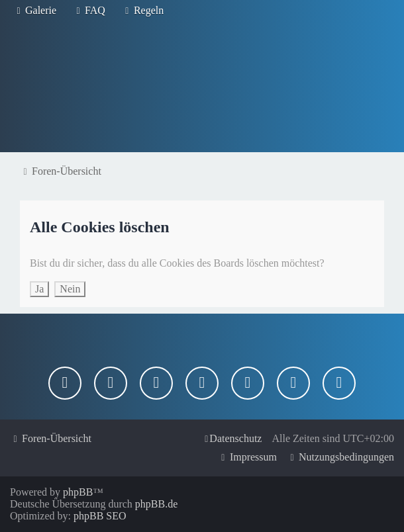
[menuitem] (35, 11)
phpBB (78, 492)
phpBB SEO (100, 516)
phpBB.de (156, 504)
